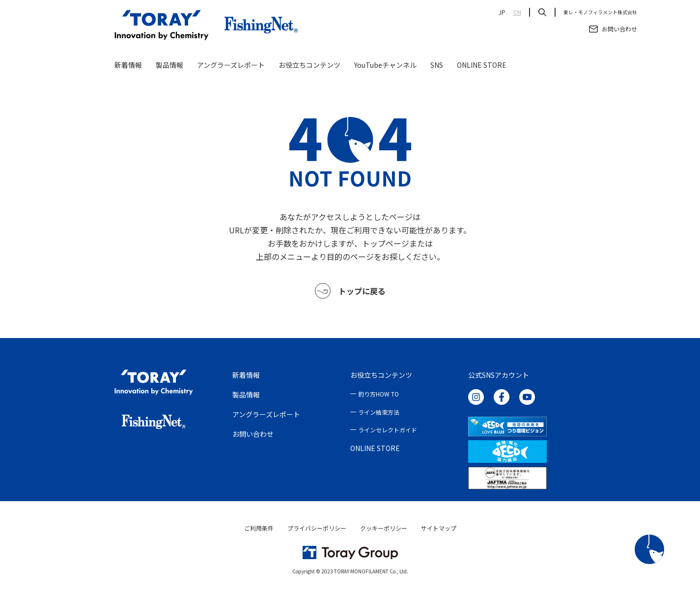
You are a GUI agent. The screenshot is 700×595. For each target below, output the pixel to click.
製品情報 (169, 65)
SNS (437, 65)
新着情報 (128, 65)
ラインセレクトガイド (388, 430)
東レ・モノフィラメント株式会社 (600, 12)
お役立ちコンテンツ (309, 65)
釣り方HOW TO (378, 394)
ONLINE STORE (482, 65)
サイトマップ (439, 528)
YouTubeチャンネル (385, 65)
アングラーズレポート (231, 65)
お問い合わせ (253, 434)
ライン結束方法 (379, 412)
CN (517, 12)
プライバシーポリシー (317, 528)
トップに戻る (350, 291)
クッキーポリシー (384, 528)
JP (502, 12)
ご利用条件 (259, 528)
